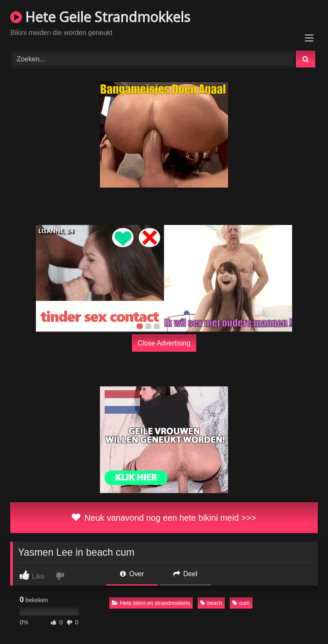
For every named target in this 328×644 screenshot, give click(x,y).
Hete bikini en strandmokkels (151, 603)
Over (132, 574)
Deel (185, 574)
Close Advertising (164, 343)
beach (211, 603)
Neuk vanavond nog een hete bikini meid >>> (164, 518)
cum (241, 603)
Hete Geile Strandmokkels (100, 17)
